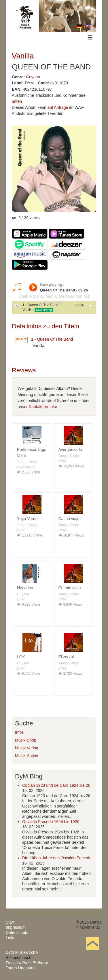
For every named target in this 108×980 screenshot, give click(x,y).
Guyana (33, 77)
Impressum (16, 927)
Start (10, 922)
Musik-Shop (26, 740)
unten (17, 101)
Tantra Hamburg (20, 968)
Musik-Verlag (27, 748)
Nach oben (92, 952)
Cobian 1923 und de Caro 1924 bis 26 (56, 785)
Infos (19, 732)
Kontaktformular (43, 407)
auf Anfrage (58, 107)
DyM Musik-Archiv (22, 952)
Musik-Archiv (26, 756)
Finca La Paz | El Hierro (27, 963)
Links (11, 938)
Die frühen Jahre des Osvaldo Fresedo (57, 858)
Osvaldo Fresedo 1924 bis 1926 (51, 822)
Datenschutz (17, 932)
